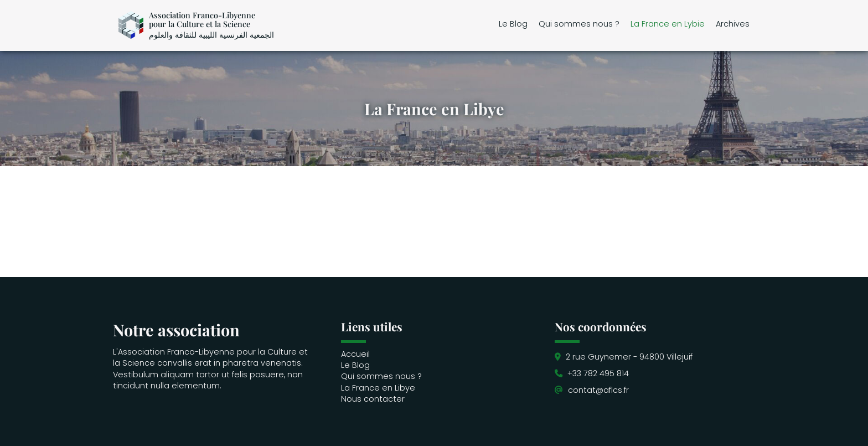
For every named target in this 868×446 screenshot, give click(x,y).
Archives (733, 24)
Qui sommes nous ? (579, 24)
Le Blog (513, 24)
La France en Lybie (668, 24)
